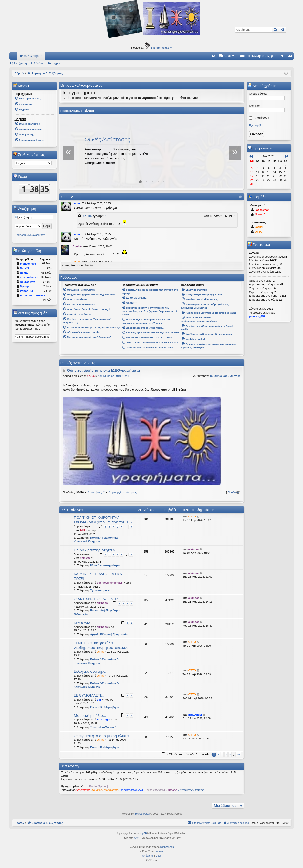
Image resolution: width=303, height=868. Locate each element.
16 (131, 527)
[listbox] (33, 163)
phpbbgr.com (167, 847)
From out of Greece (33, 295)
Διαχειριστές (83, 790)
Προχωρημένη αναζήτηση (30, 235)
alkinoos (85, 558)
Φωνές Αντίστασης (108, 139)
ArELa (91, 376)
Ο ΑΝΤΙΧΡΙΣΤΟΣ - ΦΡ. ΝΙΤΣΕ (97, 599)
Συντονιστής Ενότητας (191, 790)
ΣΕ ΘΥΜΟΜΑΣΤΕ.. (89, 695)
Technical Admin (155, 790)
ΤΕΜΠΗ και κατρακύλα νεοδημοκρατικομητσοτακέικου (101, 645)
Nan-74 (25, 268)
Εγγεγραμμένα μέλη (132, 790)
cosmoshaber (29, 277)
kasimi (159, 851)
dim (99, 700)
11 (131, 555)
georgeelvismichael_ (110, 583)
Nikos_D (260, 214)
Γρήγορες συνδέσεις (14, 57)
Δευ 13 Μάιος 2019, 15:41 (113, 376)
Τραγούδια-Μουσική (103, 727)
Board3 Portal (142, 814)
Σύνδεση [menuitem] (284, 57)
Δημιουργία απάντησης (122, 492)
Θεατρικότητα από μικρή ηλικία (101, 736)
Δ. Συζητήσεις (33, 56)
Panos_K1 (27, 291)
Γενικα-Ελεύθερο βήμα (105, 707)
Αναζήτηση (20, 63)
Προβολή (233, 492)
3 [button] (222, 754)
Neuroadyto (28, 282)
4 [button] (226, 754)
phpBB (143, 834)
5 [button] (230, 754)
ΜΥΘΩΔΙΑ (82, 623)
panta (76, 203)
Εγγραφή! (255, 125)
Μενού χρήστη (262, 86)
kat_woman (262, 210)
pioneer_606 (28, 264)
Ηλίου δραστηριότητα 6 (94, 550)
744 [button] (238, 754)
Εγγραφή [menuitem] (291, 57)
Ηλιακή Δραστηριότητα (105, 565)
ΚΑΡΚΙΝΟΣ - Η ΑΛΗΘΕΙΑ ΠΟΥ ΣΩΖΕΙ (98, 576)
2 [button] (218, 754)
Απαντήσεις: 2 (96, 492)
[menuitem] (213, 56)
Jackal (259, 227)
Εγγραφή (57, 63)
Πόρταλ (19, 73)
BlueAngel (103, 720)
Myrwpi (25, 286)
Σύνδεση (39, 63)
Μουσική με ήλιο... (90, 715)
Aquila (87, 216)
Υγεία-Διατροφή (100, 590)
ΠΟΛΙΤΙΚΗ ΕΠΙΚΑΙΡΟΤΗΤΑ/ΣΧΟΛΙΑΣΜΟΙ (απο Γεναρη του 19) (103, 520)
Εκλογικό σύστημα (90, 671)
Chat (65, 197)
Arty (136, 838)
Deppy (24, 273)
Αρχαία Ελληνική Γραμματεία (109, 634)
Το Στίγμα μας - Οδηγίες (225, 376)
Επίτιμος (172, 790)
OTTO (192, 517)
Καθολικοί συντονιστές (105, 790)
